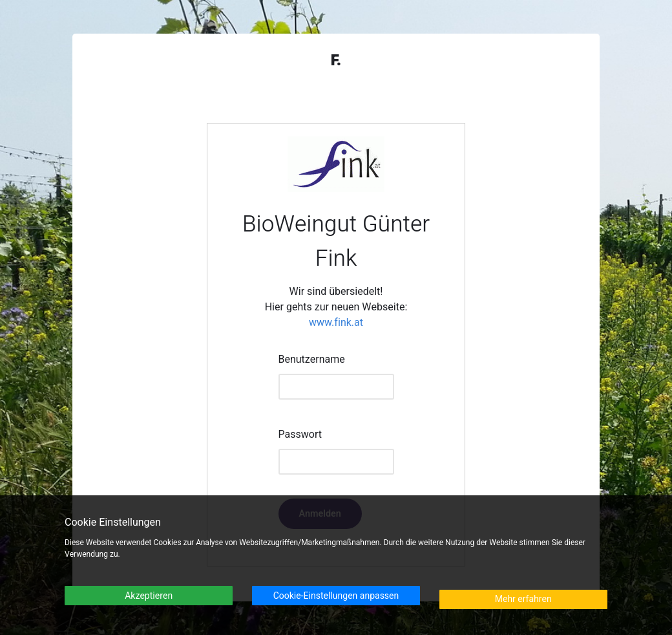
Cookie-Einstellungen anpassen (336, 596)
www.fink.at (336, 323)
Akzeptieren (149, 596)
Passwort (300, 435)
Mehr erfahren (523, 599)
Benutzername (312, 360)
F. (336, 60)
